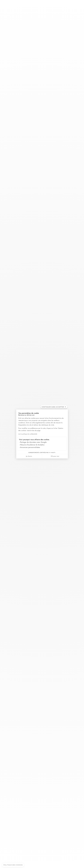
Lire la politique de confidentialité (28, 434)
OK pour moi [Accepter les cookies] (55, 456)
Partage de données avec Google (33, 442)
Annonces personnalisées (30, 447)
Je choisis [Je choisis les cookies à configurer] (29, 456)
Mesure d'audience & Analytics (32, 445)
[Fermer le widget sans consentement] (54, 407)
